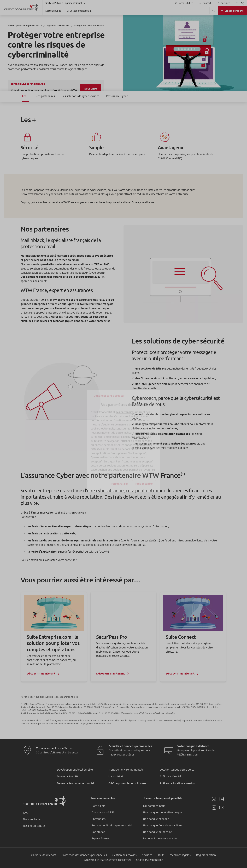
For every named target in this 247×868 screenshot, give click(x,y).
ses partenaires (125, 405)
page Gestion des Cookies (106, 463)
